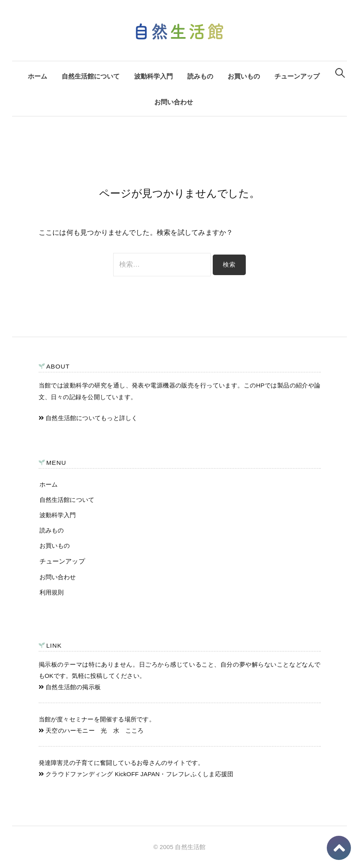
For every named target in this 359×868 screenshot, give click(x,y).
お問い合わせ (174, 102)
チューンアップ (297, 76)
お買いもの (244, 76)
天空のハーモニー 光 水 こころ (91, 731)
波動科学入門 (154, 76)
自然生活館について (91, 76)
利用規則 (52, 592)
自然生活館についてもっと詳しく (88, 418)
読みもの (200, 76)
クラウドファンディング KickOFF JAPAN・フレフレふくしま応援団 (136, 774)
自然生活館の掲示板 (70, 687)
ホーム (37, 76)
